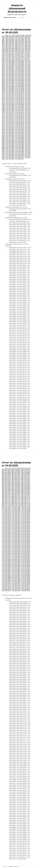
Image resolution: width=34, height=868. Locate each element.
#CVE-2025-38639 (10, 80)
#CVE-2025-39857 (20, 145)
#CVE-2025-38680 (6, 578)
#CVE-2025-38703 (10, 93)
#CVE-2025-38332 (26, 535)
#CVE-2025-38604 (16, 571)
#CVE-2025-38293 (6, 533)
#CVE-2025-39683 (10, 105)
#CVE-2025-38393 (26, 543)
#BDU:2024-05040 (10, 42)
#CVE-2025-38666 (26, 576)
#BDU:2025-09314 (16, 482)
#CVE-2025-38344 (6, 538)
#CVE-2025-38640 (20, 80)
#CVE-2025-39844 (20, 141)
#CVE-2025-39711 (10, 112)
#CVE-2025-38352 (26, 539)
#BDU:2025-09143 (16, 477)
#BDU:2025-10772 (26, 500)
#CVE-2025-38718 (20, 97)
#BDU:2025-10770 (16, 500)
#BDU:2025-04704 (6, 470)
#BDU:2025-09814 (16, 491)
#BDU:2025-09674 (16, 490)
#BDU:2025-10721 (10, 45)
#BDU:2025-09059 (26, 475)
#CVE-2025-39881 (20, 150)
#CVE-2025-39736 (20, 117)
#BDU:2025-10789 (6, 504)
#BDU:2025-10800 (6, 506)
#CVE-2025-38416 (6, 547)
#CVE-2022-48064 (10, 58)
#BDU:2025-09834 (16, 494)
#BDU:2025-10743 (16, 497)
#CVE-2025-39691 (10, 107)
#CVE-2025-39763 (20, 125)
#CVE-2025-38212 (26, 526)
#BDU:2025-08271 (26, 470)
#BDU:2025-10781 (26, 502)
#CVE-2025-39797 (10, 131)
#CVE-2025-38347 (6, 539)
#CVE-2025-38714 (20, 96)
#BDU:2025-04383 (26, 468)
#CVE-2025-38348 (16, 539)
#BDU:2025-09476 (20, 44)
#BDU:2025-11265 (20, 52)
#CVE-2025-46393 (20, 153)
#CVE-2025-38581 (10, 69)
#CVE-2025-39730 (26, 591)
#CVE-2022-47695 (10, 57)
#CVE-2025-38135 (16, 515)
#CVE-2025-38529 (26, 562)
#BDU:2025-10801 (16, 506)
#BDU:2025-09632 (16, 487)
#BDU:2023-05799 (20, 38)
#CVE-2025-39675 (20, 102)
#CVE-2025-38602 (20, 71)
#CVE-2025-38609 (20, 72)
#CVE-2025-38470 (16, 554)
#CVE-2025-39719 (20, 115)
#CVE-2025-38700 (10, 92)
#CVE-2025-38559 (10, 63)
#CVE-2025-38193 (6, 524)
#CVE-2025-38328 (16, 535)
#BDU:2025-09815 (26, 491)
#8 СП (6, 468)
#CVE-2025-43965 (10, 153)
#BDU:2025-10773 (6, 501)
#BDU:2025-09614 (26, 483)
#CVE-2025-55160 (10, 157)
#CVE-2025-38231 (26, 529)
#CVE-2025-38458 (6, 550)
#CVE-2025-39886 (20, 151)
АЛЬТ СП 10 (11, 15)
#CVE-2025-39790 (10, 130)
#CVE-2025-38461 (6, 552)
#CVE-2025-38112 (26, 514)
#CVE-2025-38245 (16, 530)
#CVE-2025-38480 (16, 557)
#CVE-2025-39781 (20, 128)
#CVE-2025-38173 (16, 520)
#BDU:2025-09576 (26, 482)
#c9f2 (10, 468)
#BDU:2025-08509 (6, 471)
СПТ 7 (20, 15)
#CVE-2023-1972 (19, 58)
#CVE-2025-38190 (26, 523)
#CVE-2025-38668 (6, 577)
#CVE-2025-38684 (20, 86)
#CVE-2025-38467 (26, 553)
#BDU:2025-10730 (20, 48)
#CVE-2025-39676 (6, 588)
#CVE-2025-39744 (20, 120)
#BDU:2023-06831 (10, 40)
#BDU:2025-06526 (16, 470)
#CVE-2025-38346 (26, 538)
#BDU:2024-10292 (20, 42)
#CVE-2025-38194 (16, 524)
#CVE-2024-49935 (16, 509)
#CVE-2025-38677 (10, 85)
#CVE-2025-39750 (10, 121)
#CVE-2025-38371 (16, 540)
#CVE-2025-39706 (10, 111)
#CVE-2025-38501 (20, 61)
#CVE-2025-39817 (10, 135)
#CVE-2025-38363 (6, 540)
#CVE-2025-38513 (16, 560)
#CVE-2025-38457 (26, 549)
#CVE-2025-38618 (26, 572)
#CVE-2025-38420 (16, 547)
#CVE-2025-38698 (20, 91)
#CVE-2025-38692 (20, 88)
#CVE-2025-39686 (10, 106)
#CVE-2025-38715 (6, 586)
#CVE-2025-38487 (26, 558)
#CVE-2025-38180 (16, 521)
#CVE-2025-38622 (20, 76)
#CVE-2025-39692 (20, 107)
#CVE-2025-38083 (6, 511)
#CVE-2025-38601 (10, 71)
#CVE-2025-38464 (26, 552)
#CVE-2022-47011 (20, 55)
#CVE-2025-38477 (26, 555)
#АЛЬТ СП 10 (8, 35)
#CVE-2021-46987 (16, 507)
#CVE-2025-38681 (10, 86)
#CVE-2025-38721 (26, 586)
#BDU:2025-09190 (26, 481)
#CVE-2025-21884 (10, 61)
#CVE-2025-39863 (20, 146)
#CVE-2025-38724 (20, 98)
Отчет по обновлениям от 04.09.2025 (16, 464)
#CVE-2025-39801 (10, 133)
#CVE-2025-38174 (26, 520)
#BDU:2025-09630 (26, 486)
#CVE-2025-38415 (26, 545)
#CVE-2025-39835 (10, 139)
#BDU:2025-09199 (6, 482)
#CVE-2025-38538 (26, 563)
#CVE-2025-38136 (26, 515)
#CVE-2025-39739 (20, 119)
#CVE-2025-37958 (26, 510)
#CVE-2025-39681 (20, 104)
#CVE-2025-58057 (10, 159)
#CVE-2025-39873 (10, 149)
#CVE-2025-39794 (20, 130)
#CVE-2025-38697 (10, 91)
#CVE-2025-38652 (20, 82)
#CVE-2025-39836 (20, 139)
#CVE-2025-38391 (16, 543)
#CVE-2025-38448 (16, 549)
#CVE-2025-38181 (26, 521)
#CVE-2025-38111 (16, 514)
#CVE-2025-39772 (20, 126)
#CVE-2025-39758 (10, 124)
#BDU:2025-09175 (6, 478)
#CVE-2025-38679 (20, 85)
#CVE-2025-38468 (6, 554)
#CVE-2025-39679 (10, 104)
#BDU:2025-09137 (26, 476)
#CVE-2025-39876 (20, 149)
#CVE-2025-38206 (6, 526)
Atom (14, 18)
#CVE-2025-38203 (16, 525)
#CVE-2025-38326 (6, 535)
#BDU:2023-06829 (20, 39)
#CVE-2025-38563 (20, 64)
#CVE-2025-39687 (20, 106)
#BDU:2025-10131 (6, 495)
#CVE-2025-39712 (20, 112)
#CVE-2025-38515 (6, 562)
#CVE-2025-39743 (10, 120)
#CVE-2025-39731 (10, 117)
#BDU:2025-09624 (6, 486)
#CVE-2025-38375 (26, 540)
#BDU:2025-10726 (10, 47)
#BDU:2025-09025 (16, 475)
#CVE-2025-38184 (6, 523)
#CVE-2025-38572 (10, 67)
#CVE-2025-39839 (10, 140)
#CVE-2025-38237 (6, 530)
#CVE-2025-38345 (16, 538)
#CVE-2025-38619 (10, 76)
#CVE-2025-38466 (16, 553)
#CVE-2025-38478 (6, 557)
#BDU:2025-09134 (16, 476)
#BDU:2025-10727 (20, 47)
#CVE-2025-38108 (6, 514)
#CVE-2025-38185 (16, 523)
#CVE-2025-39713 (26, 590)
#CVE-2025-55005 (20, 155)
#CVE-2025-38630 (10, 78)
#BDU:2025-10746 (26, 497)
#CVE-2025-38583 (20, 69)
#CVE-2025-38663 (6, 576)
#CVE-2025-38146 (6, 518)
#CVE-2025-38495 (16, 559)
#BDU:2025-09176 (16, 478)
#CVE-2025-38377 (6, 542)
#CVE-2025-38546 (6, 566)
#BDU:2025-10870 (6, 507)
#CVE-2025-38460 (26, 550)
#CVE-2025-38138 (6, 516)
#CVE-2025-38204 (26, 525)
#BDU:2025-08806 (6, 473)
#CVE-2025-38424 (26, 547)
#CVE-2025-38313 (26, 533)
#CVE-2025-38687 (20, 87)
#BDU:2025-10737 (6, 497)
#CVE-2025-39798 (20, 131)
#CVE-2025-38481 (26, 557)
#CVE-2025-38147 (16, 518)
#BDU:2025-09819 (26, 492)
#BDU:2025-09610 (16, 483)
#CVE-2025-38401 (26, 544)
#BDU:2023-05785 (20, 37)
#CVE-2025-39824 (10, 136)
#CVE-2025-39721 (10, 116)
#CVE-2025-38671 (16, 577)
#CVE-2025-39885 (10, 151)
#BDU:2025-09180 (26, 480)
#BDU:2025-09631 (6, 487)
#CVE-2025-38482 (6, 558)
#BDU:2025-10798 (16, 505)
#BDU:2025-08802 (16, 472)
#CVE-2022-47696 (20, 57)
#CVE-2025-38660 (20, 83)
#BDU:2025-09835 (26, 494)
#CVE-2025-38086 (16, 511)
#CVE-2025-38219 (16, 528)
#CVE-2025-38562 (10, 64)
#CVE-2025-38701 (20, 92)
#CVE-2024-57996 (26, 509)
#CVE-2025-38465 (6, 553)
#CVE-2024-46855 (6, 509)
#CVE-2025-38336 (6, 536)
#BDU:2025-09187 (16, 481)
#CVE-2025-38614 (20, 73)
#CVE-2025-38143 (16, 516)
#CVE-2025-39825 (20, 136)
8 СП (16, 15)
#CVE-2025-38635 (26, 573)
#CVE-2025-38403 (6, 545)
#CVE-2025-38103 (26, 512)
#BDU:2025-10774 (16, 501)
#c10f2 (14, 35)
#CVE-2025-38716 (10, 97)
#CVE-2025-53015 (10, 154)
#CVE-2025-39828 (20, 138)
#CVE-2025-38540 (16, 564)
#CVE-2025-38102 (16, 512)
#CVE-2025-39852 (20, 144)
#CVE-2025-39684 (20, 105)
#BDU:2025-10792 (16, 504)
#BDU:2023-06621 (10, 39)
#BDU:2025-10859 (10, 50)
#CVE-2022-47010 (10, 55)
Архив (6, 18)
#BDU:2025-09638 (26, 487)
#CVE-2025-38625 (20, 77)
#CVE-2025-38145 (26, 516)
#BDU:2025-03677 (10, 43)
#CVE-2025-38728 (10, 100)
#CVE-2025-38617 (20, 74)
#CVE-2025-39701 (10, 110)
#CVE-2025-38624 (10, 77)
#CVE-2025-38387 (26, 542)
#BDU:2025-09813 (6, 491)
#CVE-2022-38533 (20, 53)
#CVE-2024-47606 (19, 59)
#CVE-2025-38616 (10, 74)
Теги (10, 18)
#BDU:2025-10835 (10, 49)
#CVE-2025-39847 (20, 143)
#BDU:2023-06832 (20, 40)
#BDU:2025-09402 (10, 44)
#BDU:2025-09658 (26, 489)
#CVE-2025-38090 (26, 511)
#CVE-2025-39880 (10, 150)
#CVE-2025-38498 (6, 560)
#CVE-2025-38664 (16, 576)
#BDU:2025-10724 (20, 45)
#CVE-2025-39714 (10, 114)
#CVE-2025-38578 (20, 68)
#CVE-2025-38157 (6, 519)
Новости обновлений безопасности (17, 8)
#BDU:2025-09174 (26, 477)
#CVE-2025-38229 (6, 529)
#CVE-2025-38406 (16, 545)
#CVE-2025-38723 (10, 98)
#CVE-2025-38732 (10, 101)
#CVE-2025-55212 (20, 157)
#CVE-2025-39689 (16, 588)
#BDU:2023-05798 (10, 38)
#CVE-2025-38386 (16, 542)
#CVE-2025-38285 (16, 531)
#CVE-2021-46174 (10, 53)
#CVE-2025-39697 (20, 109)
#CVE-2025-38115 (6, 515)
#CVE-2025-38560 (20, 63)
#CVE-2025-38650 (10, 82)
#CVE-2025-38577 (10, 68)
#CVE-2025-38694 (10, 90)
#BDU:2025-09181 (6, 481)
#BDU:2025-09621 (26, 485)
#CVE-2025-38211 (16, 526)
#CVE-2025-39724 (20, 116)
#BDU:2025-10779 (6, 502)
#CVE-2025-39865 (10, 148)
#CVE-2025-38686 (10, 87)
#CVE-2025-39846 (10, 143)
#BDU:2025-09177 (26, 478)
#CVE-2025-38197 (26, 524)
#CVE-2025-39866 (20, 148)
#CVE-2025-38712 (6, 584)
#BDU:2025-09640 (6, 489)
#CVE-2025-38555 (20, 62)
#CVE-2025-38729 (20, 100)
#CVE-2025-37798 (6, 510)
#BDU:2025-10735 (26, 496)
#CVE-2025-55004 (10, 155)
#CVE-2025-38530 (6, 563)
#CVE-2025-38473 (26, 554)
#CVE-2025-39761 (10, 125)
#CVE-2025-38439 (26, 548)
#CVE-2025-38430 (16, 548)
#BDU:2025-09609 (6, 483)
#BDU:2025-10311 (26, 495)
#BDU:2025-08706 (26, 471)
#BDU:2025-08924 (26, 473)
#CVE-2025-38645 (10, 81)
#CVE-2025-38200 (6, 525)
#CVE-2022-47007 (19, 54)
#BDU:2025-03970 (20, 43)
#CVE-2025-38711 (20, 95)
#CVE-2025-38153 (26, 518)
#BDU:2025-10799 (26, 505)
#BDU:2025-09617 (16, 485)
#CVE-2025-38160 (16, 519)
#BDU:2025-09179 (16, 480)
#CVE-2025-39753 (10, 122)
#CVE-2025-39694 (10, 109)
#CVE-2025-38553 (10, 62)
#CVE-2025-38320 (6, 534)
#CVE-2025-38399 (16, 544)
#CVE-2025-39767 (10, 126)
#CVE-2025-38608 (10, 72)
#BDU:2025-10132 (16, 495)
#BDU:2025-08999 (6, 475)
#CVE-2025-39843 (10, 141)
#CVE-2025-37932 (16, 510)
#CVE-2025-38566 (10, 66)
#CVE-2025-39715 (20, 114)
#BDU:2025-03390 (16, 468)
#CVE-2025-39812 (10, 134)
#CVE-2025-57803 (10, 158)
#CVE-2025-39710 (16, 590)
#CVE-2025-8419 (19, 159)
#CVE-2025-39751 (20, 121)
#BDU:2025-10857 (20, 49)
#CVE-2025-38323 (16, 534)
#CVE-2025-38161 (26, 519)
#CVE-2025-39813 (20, 134)
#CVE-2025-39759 (20, 124)
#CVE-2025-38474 (6, 555)
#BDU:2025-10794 (26, 504)
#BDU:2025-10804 (26, 506)
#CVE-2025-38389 (6, 543)
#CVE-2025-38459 (16, 550)
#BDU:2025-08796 (6, 472)
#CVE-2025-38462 (16, 552)
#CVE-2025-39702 (20, 110)
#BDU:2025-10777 (26, 501)
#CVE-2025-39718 (10, 115)
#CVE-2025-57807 (20, 158)
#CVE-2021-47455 (26, 507)
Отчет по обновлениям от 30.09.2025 (16, 31)
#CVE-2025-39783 (10, 129)
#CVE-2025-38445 (6, 549)
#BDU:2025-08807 (16, 473)
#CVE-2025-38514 (26, 560)
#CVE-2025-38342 (26, 536)
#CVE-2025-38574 (20, 67)
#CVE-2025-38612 (10, 73)
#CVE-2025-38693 (26, 579)
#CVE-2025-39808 (20, 133)
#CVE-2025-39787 (20, 129)
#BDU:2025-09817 (6, 492)
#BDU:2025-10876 (20, 50)
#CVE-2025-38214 (6, 528)
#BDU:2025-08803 (26, 472)
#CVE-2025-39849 (10, 144)
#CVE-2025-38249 (26, 530)
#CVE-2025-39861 (10, 146)
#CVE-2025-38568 (20, 66)
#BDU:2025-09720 (26, 490)
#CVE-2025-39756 (20, 122)
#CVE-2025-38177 (6, 521)
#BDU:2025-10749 (16, 499)
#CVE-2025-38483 (16, 558)
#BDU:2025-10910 (10, 52)
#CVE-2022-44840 (9, 54)
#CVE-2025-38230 (16, 529)
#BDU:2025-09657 (16, 489)
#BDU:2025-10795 (6, 505)
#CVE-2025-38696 (26, 581)
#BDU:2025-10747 (6, 499)
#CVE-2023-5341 (10, 59)
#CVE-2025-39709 (20, 111)
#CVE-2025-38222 (26, 528)
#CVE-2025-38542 (26, 564)
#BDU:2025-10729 (10, 48)
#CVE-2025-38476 (16, 555)
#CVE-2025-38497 (26, 559)
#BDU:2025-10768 (6, 500)
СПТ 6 (24, 15)
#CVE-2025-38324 (26, 534)
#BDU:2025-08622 (16, 471)
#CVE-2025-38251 (6, 531)
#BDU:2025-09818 (16, 492)
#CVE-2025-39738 (10, 119)
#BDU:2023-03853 (10, 37)
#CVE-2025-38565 (26, 567)
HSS (16, 867)
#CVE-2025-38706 (20, 93)
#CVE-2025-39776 (10, 128)
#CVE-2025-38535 (16, 563)
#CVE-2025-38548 (16, 566)
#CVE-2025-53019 (20, 154)
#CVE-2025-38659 (10, 83)
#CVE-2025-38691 (10, 88)
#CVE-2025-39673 (10, 102)
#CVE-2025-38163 (6, 520)
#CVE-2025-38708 (10, 95)
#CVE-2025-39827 (10, 138)
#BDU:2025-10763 (26, 499)
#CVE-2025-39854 (10, 145)
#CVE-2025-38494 (6, 559)
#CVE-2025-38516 (16, 562)
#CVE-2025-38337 (16, 536)
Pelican (11, 867)
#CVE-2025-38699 (26, 582)
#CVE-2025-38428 (6, 548)
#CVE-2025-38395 (6, 544)
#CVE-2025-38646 (20, 81)
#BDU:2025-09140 (6, 477)
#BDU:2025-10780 (16, 502)
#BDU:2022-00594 (21, 35)
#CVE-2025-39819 (20, 135)
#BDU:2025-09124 (6, 476)
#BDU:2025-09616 (6, 485)
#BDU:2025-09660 (6, 490)
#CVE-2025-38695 (20, 90)
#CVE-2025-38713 (10, 96)
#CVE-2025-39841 (20, 140)
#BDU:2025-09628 (16, 486)
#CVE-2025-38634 (20, 78)
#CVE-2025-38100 (6, 512)
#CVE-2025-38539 (6, 564)
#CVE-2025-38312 (16, 533)
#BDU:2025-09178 (6, 480)
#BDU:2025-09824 (6, 494)
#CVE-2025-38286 (26, 531)
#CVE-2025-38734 (20, 101)
